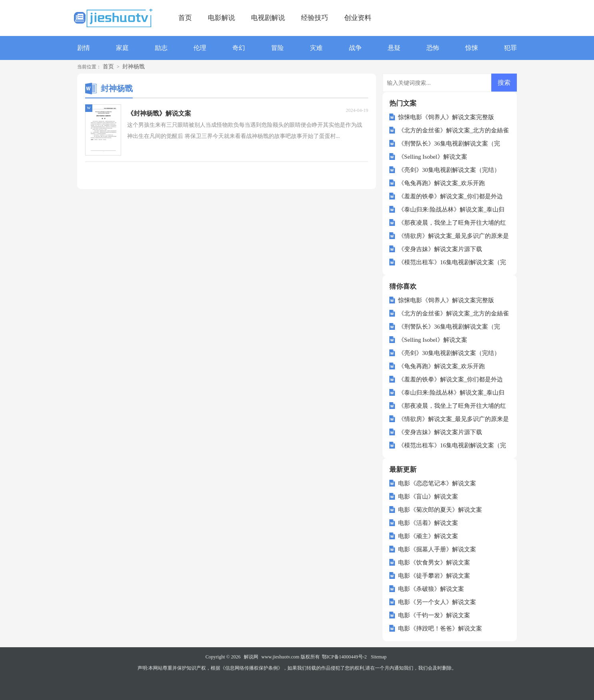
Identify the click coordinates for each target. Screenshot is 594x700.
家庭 (122, 48)
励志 (161, 48)
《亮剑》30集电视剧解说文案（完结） (449, 170)
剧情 (84, 48)
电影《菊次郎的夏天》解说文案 (440, 510)
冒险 (277, 48)
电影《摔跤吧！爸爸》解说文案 (440, 628)
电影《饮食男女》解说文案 (434, 562)
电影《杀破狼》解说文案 (431, 589)
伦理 (200, 48)
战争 (355, 48)
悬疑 (394, 48)
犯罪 (510, 48)
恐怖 (433, 48)
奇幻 (239, 48)
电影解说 (221, 18)
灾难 (316, 48)
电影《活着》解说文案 (428, 523)
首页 (185, 18)
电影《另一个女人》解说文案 (437, 602)
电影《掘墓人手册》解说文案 (437, 549)
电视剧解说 (268, 18)
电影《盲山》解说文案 (428, 497)
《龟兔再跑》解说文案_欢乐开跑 (442, 183)
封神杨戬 (134, 67)
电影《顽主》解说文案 (428, 536)
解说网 (251, 657)
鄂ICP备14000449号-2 (344, 657)
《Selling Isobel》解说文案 (433, 157)
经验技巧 (315, 18)
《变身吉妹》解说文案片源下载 (440, 249)
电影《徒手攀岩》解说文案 (434, 576)
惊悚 (472, 48)
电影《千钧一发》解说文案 (434, 615)
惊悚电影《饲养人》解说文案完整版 (446, 117)
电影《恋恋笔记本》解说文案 (437, 483)
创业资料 (358, 18)
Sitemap (379, 657)
